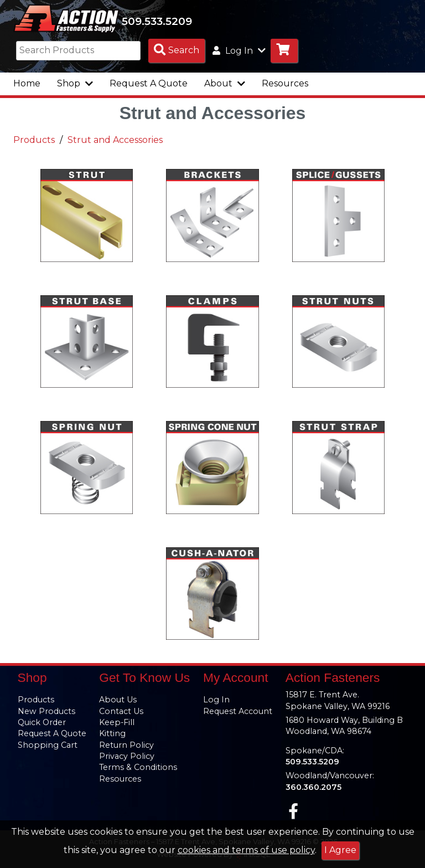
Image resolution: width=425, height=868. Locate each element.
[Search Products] (177, 52)
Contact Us (121, 711)
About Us (118, 700)
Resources (285, 84)
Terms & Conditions (138, 768)
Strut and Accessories (115, 141)
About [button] (225, 84)
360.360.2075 (313, 787)
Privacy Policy (127, 756)
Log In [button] (239, 52)
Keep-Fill (117, 723)
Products (34, 141)
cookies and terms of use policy (246, 850)
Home (27, 84)
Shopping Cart (48, 745)
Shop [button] (75, 84)
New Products (46, 711)
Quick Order (42, 723)
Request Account (238, 711)
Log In (216, 700)
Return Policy (126, 745)
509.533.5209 (161, 22)
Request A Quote (149, 84)
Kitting (112, 734)
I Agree (340, 850)
